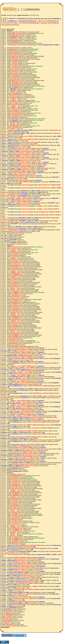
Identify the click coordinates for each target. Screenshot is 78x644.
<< (16, 9)
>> (23, 9)
